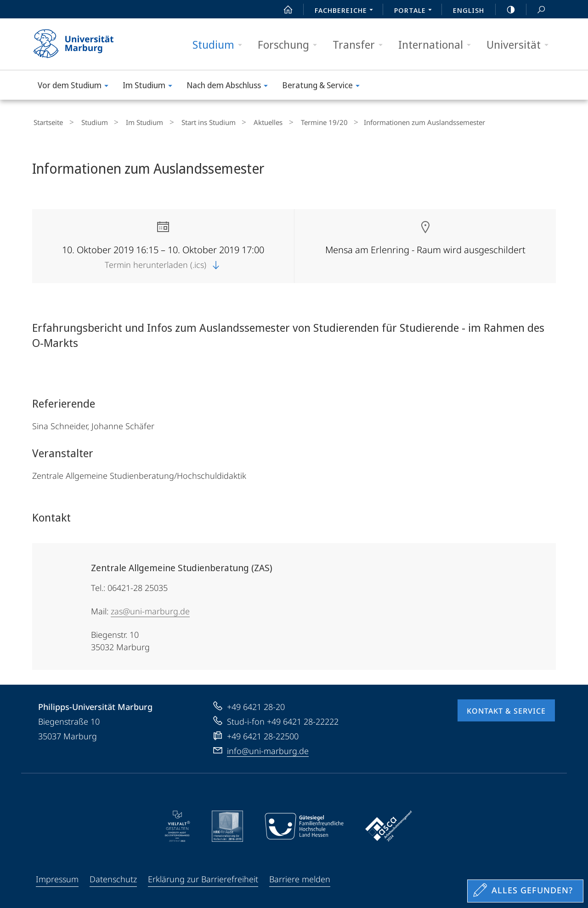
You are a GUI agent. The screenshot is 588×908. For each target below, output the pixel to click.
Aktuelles (242, 121)
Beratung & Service (324, 87)
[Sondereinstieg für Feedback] (525, 891)
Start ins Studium (188, 121)
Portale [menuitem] (416, 11)
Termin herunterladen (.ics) (163, 262)
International (438, 45)
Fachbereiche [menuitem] (346, 11)
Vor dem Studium (76, 87)
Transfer (361, 45)
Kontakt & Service (506, 709)
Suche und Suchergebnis (536, 10)
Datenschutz (113, 877)
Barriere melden (300, 877)
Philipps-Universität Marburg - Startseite (82, 44)
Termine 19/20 (292, 121)
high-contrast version (506, 10)
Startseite (47, 121)
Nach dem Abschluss (230, 87)
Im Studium (150, 87)
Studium (220, 45)
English (469, 10)
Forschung (290, 45)
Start (283, 10)
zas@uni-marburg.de (150, 609)
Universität (520, 45)
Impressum (57, 877)
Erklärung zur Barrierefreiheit (203, 877)
